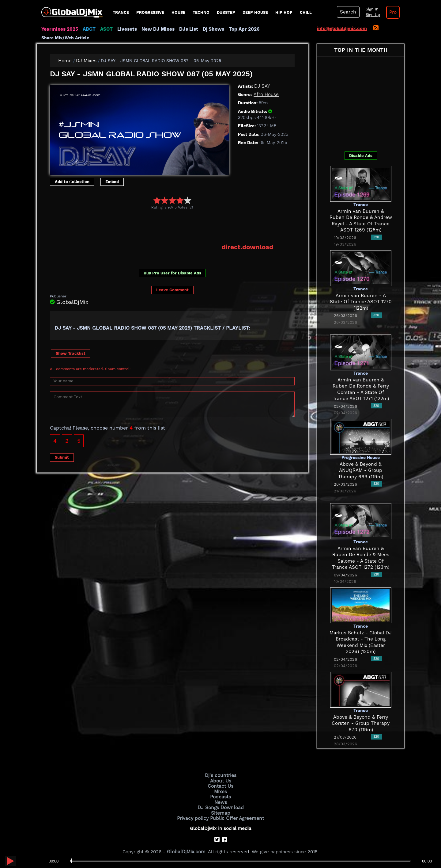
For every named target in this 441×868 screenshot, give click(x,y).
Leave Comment (172, 282)
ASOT (105, 29)
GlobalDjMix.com (186, 842)
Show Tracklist (71, 345)
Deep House (255, 12)
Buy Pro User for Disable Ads (172, 264)
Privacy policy (194, 809)
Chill (306, 12)
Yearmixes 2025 (59, 29)
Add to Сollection (72, 173)
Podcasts (221, 788)
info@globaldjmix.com (342, 29)
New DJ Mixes (156, 29)
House (178, 12)
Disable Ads (361, 147)
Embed (112, 173)
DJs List (186, 29)
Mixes (221, 783)
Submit (62, 449)
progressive (150, 12)
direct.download (248, 239)
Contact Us (221, 778)
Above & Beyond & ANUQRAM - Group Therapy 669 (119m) (361, 462)
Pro (391, 12)
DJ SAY (262, 78)
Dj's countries (221, 767)
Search (348, 12)
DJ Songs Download (221, 798)
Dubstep (226, 12)
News (221, 793)
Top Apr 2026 (240, 29)
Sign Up (371, 15)
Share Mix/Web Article (284, 29)
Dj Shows (210, 29)
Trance (121, 12)
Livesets (126, 29)
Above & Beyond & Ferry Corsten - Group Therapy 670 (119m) (361, 715)
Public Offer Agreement (236, 809)
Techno (201, 12)
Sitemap (221, 804)
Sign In (371, 9)
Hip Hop (284, 12)
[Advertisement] (161, 218)
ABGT (88, 29)
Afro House (266, 86)
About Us (221, 773)
